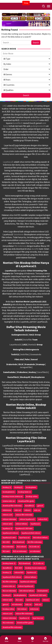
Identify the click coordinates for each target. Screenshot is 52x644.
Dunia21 (47, 307)
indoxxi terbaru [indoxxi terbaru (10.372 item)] (21, 524)
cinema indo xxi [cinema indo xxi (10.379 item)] (9, 501)
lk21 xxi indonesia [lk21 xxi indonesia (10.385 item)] (20, 551)
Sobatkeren (19, 234)
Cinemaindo (35, 354)
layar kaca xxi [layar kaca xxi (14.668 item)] (24, 538)
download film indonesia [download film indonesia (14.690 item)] (12, 506)
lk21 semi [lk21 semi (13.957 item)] (6, 551)
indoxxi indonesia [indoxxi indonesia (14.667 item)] (9, 519)
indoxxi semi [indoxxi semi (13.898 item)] (7, 524)
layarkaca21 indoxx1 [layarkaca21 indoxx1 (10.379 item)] (10, 533)
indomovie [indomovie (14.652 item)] (7, 510)
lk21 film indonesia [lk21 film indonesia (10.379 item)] (35, 542)
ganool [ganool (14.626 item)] (40, 506)
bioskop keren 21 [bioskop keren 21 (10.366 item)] (24, 492)
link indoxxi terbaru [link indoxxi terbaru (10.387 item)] (40, 538)
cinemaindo (25, 120)
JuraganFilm (26, 367)
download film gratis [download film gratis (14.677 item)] (26, 501)
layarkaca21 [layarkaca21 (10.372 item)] (35, 524)
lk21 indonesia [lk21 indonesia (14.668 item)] (8, 547)
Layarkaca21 (8, 162)
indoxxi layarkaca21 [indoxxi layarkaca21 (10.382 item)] (27, 519)
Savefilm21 (43, 372)
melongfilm (13, 148)
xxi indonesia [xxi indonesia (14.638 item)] (35, 551)
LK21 (5, 106)
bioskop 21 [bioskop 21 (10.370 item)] (7, 487)
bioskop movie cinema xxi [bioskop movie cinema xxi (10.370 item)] (13, 496)
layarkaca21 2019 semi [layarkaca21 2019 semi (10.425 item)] (24, 528)
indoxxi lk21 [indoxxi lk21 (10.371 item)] (43, 519)
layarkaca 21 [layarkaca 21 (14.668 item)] (7, 528)
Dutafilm (28, 340)
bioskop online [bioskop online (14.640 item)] (32, 496)
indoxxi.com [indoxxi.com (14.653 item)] (7, 515)
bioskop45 (35, 120)
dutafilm (35, 249)
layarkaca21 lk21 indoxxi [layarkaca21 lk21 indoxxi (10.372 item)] (31, 533)
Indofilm (25, 354)
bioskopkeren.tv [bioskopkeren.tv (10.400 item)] (9, 492)
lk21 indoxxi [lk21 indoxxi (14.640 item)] (21, 547)
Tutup (26, 3)
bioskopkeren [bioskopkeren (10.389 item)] (31, 487)
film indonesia (20, 246)
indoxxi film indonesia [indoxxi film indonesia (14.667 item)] (24, 515)
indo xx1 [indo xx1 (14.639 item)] (18, 510)
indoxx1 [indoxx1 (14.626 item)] (28, 510)
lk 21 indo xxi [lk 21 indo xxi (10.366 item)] (34, 547)
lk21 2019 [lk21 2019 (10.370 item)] (6, 542)
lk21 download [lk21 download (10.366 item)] (19, 542)
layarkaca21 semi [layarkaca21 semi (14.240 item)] (9, 538)
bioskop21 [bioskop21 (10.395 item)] (18, 487)
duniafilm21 (18, 123)
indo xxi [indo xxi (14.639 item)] (37, 510)
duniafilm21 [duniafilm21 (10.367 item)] (29, 506)
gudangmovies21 (38, 126)
